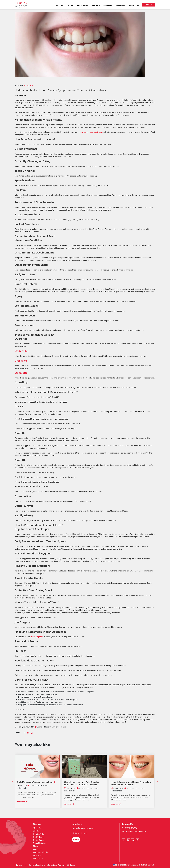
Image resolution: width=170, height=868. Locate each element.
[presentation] (13, 781)
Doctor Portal (39, 840)
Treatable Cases (40, 843)
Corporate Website (41, 852)
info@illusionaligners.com (135, 831)
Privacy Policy (22, 865)
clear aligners (37, 637)
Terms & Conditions (37, 865)
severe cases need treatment (90, 132)
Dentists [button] (96, 5)
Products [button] (108, 5)
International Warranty (56, 865)
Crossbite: (21, 361)
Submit (76, 840)
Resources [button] (121, 5)
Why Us (70, 5)
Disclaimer (71, 865)
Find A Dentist (149, 5)
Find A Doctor (39, 837)
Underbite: (22, 351)
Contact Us (134, 5)
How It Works (83, 5)
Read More (22, 801)
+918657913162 (131, 828)
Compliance (38, 858)
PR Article (37, 855)
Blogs (35, 846)
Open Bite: (22, 373)
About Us (59, 5)
